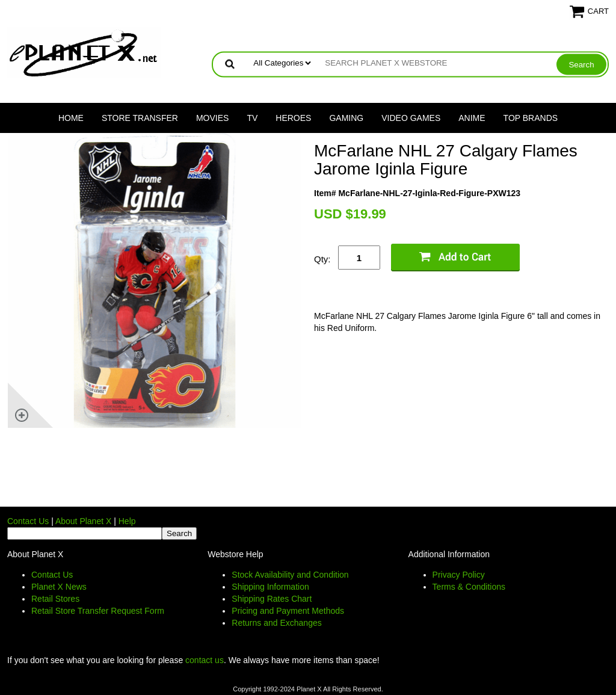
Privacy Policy (459, 575)
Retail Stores (55, 599)
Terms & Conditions (469, 587)
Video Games (411, 118)
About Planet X (83, 521)
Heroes (293, 118)
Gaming (346, 118)
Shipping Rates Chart (272, 599)
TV (252, 118)
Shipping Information (270, 587)
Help (127, 521)
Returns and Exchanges (276, 623)
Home (71, 118)
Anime (472, 118)
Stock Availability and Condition (290, 575)
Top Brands (531, 118)
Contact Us (28, 521)
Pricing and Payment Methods (288, 611)
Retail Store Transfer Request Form (98, 611)
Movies (212, 118)
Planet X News (59, 587)
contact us (205, 660)
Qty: (322, 259)
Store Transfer (140, 118)
